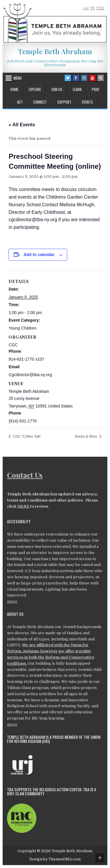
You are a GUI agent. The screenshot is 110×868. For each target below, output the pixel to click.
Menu (18, 78)
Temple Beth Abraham (55, 51)
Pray (96, 89)
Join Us (57, 89)
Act (20, 102)
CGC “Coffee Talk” (27, 436)
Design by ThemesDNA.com (55, 859)
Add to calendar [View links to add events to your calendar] (39, 255)
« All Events (22, 125)
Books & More (87, 436)
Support (64, 102)
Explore (35, 89)
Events (87, 102)
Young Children (22, 328)
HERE (23, 506)
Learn (77, 89)
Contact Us (25, 475)
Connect (40, 102)
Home (14, 89)
